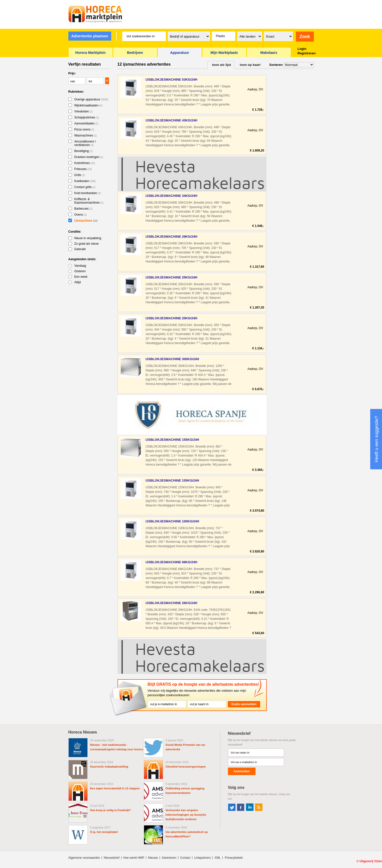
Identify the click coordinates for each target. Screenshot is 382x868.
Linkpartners (202, 858)
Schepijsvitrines (87, 117)
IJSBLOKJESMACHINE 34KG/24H (171, 196)
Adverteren (169, 858)
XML (218, 858)
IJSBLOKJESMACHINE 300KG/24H (172, 359)
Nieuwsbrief (112, 858)
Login (302, 49)
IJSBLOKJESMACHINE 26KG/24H (171, 603)
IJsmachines (86, 221)
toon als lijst (222, 65)
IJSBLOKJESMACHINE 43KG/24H (171, 120)
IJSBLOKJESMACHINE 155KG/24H (172, 440)
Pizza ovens (84, 129)
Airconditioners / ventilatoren (85, 143)
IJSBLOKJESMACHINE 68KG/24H (171, 562)
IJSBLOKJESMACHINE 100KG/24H (172, 521)
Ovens (81, 215)
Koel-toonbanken (88, 193)
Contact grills (85, 187)
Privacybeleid (234, 858)
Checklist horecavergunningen (186, 767)
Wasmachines (86, 135)
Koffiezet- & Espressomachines (89, 201)
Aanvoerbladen (86, 123)
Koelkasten (85, 181)
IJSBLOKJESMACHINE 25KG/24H (171, 277)
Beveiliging (84, 151)
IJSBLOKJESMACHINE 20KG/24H (171, 318)
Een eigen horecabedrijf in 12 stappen (115, 788)
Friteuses (83, 169)
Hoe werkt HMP (134, 858)
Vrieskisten (84, 111)
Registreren (307, 53)
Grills (80, 175)
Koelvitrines (85, 163)
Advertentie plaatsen (90, 36)
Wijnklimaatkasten (88, 105)
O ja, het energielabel (104, 832)
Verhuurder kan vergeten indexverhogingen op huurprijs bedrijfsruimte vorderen (186, 815)
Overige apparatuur (91, 99)
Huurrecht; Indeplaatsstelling (109, 767)
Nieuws (153, 858)
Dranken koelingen (89, 157)
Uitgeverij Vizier (371, 861)
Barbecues (83, 209)
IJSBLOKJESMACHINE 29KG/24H (171, 237)
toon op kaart (250, 65)
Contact (185, 858)
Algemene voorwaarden (84, 858)
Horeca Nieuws (83, 732)
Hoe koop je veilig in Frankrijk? (111, 810)
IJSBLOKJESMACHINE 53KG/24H (171, 80)
